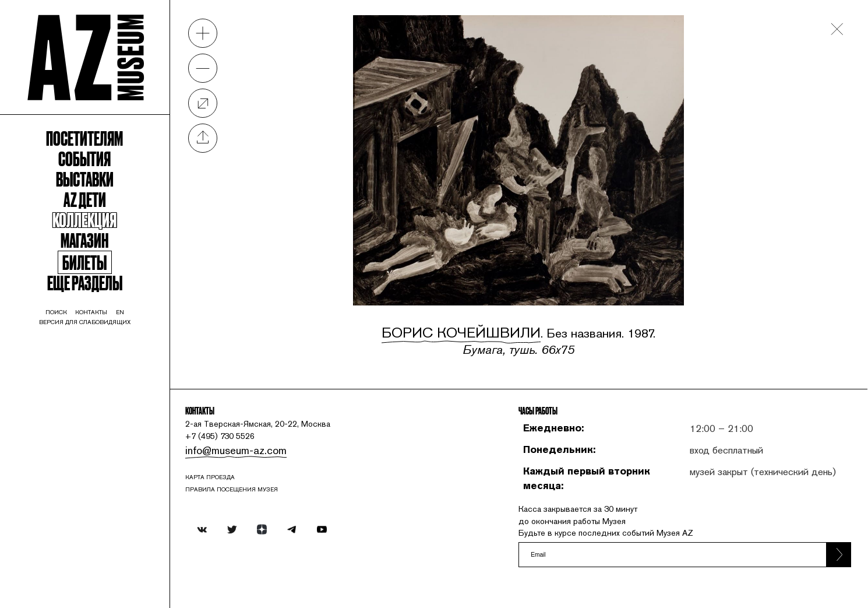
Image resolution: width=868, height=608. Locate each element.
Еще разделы (109, 362)
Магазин (109, 307)
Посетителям (109, 176)
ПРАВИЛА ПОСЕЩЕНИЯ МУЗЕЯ (296, 492)
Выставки (109, 229)
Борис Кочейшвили (488, 296)
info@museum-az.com (288, 443)
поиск (71, 401)
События (109, 203)
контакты (117, 401)
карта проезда (269, 477)
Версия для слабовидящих (109, 414)
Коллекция (109, 281)
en (154, 401)
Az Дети (109, 255)
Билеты (109, 336)
